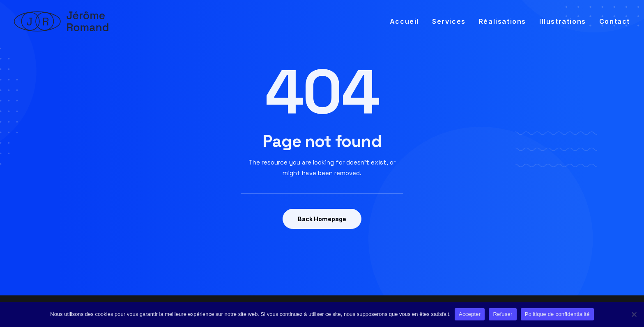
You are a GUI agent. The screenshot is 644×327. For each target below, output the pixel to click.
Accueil (404, 21)
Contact (615, 21)
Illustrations (563, 21)
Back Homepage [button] (322, 219)
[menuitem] (407, 21)
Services (449, 21)
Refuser (503, 314)
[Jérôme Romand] (62, 21)
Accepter (470, 314)
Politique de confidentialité (557, 314)
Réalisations (503, 21)
